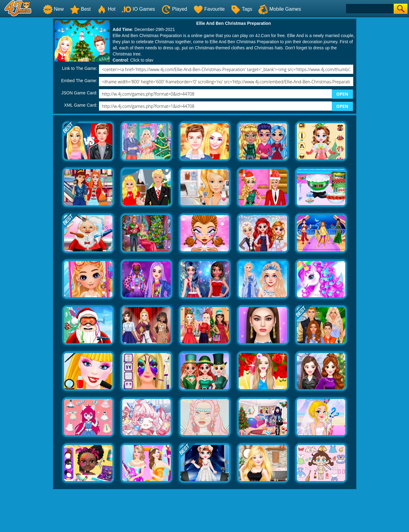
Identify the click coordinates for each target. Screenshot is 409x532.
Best (80, 9)
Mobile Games (280, 9)
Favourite (209, 9)
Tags (241, 9)
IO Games (138, 9)
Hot (106, 9)
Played (174, 9)
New (53, 9)
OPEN (342, 94)
